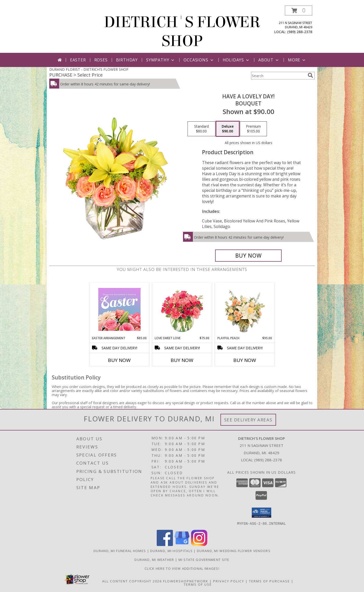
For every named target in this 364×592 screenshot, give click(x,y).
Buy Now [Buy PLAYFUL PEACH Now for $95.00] (245, 360)
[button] (299, 10)
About (269, 60)
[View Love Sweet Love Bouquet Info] (182, 309)
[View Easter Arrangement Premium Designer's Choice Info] (119, 309)
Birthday (127, 60)
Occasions (199, 60)
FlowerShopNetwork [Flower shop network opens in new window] (186, 581)
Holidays (236, 60)
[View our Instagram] (199, 544)
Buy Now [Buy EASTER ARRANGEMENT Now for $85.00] (119, 360)
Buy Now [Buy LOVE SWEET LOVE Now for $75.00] (182, 360)
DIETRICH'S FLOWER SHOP (182, 32)
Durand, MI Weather (154, 559)
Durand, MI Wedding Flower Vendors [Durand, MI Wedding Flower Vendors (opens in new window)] (234, 551)
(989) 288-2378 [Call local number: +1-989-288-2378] (300, 32)
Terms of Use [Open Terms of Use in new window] (198, 584)
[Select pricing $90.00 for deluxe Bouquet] (228, 129)
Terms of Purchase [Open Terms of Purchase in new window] (269, 581)
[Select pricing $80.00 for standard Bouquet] (201, 129)
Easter (78, 60)
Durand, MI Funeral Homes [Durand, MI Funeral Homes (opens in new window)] (120, 551)
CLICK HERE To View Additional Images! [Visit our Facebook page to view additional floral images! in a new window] (182, 568)
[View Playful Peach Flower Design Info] (245, 309)
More (297, 60)
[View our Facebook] (165, 544)
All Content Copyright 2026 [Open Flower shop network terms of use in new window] (132, 581)
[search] (310, 75)
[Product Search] (278, 76)
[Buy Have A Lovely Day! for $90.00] (248, 256)
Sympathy (161, 60)
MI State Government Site (204, 559)
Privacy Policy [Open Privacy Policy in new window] (229, 581)
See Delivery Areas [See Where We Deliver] (248, 420)
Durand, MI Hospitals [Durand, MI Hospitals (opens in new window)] (171, 551)
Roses (101, 60)
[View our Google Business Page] (182, 544)
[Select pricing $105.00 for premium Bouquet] (253, 129)
